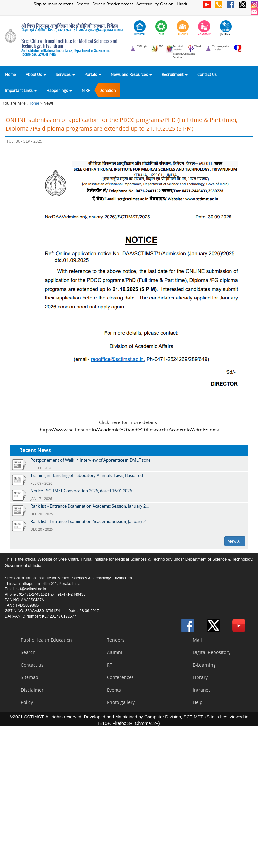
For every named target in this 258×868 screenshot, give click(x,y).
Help (198, 702)
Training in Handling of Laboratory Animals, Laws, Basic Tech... (89, 475)
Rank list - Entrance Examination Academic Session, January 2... (89, 506)
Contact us (32, 665)
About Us (36, 74)
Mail (197, 640)
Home (11, 74)
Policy (27, 702)
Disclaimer (32, 690)
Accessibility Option (155, 4)
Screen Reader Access (113, 4)
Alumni (115, 652)
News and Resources (131, 74)
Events (114, 690)
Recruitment (175, 74)
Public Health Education (46, 640)
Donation (107, 90)
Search (83, 4)
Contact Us (207, 74)
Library (200, 677)
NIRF (86, 90)
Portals (93, 74)
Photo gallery (121, 702)
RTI (110, 665)
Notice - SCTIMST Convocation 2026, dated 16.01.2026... (83, 491)
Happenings (59, 90)
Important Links (21, 90)
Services (65, 74)
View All (235, 541)
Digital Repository (212, 652)
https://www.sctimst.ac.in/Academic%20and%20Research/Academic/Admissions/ (130, 430)
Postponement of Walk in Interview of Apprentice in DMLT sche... (92, 460)
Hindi (182, 4)
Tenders (116, 640)
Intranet (201, 690)
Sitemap (30, 677)
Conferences (120, 677)
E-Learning (204, 665)
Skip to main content (53, 4)
